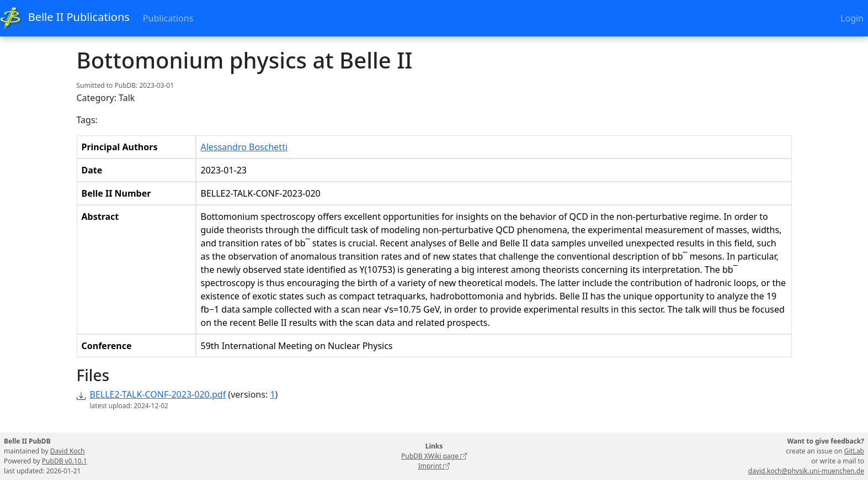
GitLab (854, 451)
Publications (168, 18)
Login (852, 18)
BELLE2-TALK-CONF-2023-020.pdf (158, 394)
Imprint (434, 466)
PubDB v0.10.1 (65, 461)
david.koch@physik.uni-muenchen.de (806, 471)
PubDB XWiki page (434, 456)
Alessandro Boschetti (244, 147)
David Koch (68, 451)
